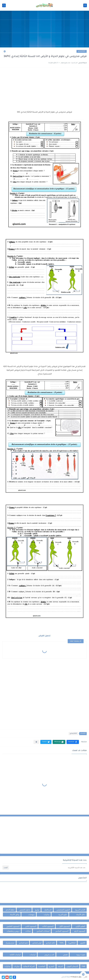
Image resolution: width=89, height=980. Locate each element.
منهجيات (31, 914)
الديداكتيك (48, 910)
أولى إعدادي (37, 943)
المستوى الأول (64, 926)
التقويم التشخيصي (63, 910)
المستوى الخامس (13, 926)
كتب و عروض (49, 955)
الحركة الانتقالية (29, 966)
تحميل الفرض (44, 636)
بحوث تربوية (81, 955)
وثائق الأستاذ (14, 914)
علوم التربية (63, 914)
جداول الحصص (25, 910)
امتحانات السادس (43, 931)
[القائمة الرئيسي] (85, 5)
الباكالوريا (72, 943)
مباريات (17, 966)
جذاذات (28, 931)
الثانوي (83, 943)
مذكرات (47, 914)
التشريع (52, 966)
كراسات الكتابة (15, 955)
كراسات (33, 955)
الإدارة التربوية (80, 910)
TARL (62, 943)
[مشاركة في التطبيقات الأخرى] (36, 742)
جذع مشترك (10, 943)
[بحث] (4, 5)
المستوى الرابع (80, 931)
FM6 (83, 966)
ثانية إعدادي (23, 943)
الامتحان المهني (72, 966)
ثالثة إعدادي (82, 51)
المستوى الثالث (48, 926)
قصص (65, 955)
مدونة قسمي (66, 977)
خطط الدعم (10, 910)
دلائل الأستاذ (81, 914)
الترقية (60, 966)
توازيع (37, 910)
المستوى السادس (62, 931)
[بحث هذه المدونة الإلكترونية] (48, 868)
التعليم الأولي (80, 926)
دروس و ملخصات (13, 931)
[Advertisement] (44, 29)
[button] (73, 742)
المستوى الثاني (31, 926)
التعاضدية (42, 966)
